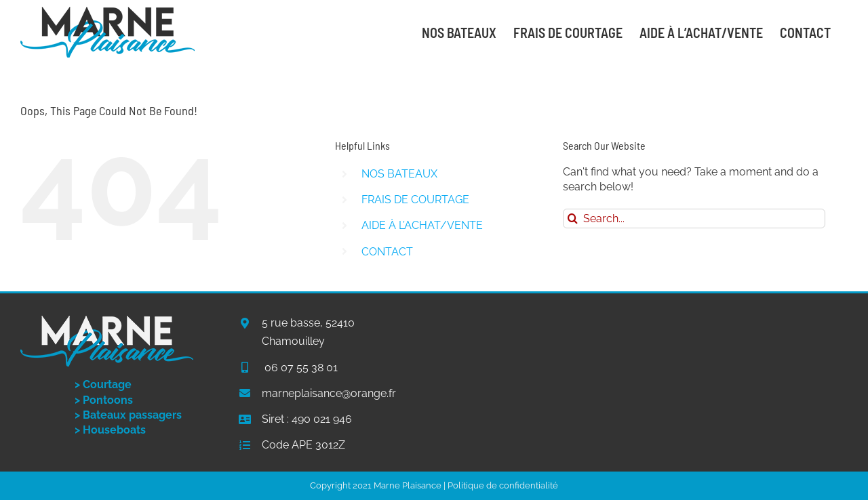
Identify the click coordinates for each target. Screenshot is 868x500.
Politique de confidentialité (503, 485)
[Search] (573, 218)
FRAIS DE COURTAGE (415, 200)
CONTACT (387, 252)
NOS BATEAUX (399, 174)
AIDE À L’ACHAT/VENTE (422, 225)
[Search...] (694, 218)
